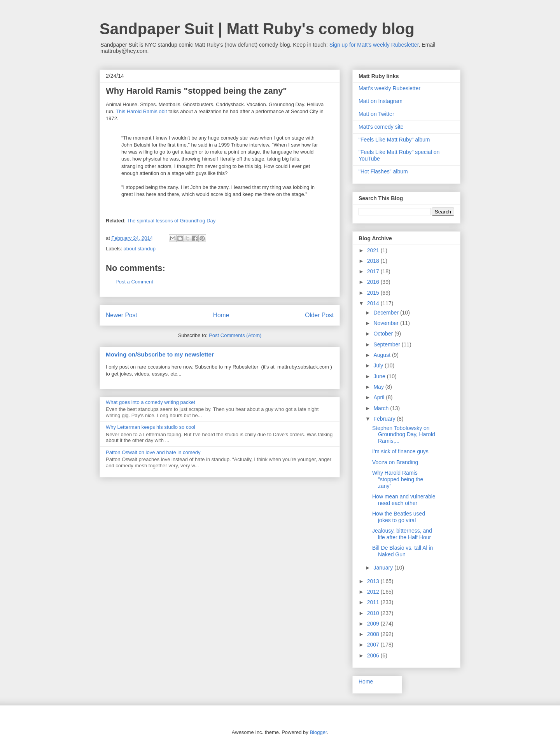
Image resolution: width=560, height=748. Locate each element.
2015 (374, 293)
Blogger (318, 732)
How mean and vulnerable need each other (404, 500)
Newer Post (122, 315)
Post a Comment (134, 282)
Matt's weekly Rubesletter (389, 88)
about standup (140, 249)
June (380, 376)
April (380, 397)
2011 (374, 602)
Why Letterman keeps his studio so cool (150, 427)
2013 (374, 581)
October (384, 334)
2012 (374, 592)
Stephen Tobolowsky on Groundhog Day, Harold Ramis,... (404, 435)
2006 (374, 655)
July (379, 365)
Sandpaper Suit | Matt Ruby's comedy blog (257, 29)
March (382, 408)
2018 (374, 261)
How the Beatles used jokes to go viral (399, 517)
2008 (374, 634)
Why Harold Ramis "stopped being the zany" (398, 479)
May (379, 387)
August (382, 355)
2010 (374, 613)
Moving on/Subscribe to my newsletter (160, 354)
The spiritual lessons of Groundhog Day (171, 221)
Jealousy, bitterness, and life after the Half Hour (402, 534)
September (387, 344)
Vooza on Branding (395, 462)
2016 (374, 282)
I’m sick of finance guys (400, 451)
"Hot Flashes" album (383, 171)
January (384, 568)
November (387, 323)
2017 (374, 271)
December (387, 313)
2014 (374, 303)
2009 (374, 624)
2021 (374, 250)
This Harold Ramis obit (142, 111)
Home (221, 315)
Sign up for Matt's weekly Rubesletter (374, 45)
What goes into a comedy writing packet (150, 402)
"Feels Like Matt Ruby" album (394, 140)
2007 (374, 645)
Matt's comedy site (381, 127)
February (385, 419)
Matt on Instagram (381, 101)
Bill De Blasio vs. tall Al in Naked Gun (402, 551)
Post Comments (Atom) (235, 335)
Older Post (319, 315)
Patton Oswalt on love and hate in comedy (153, 452)
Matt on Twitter (376, 114)
